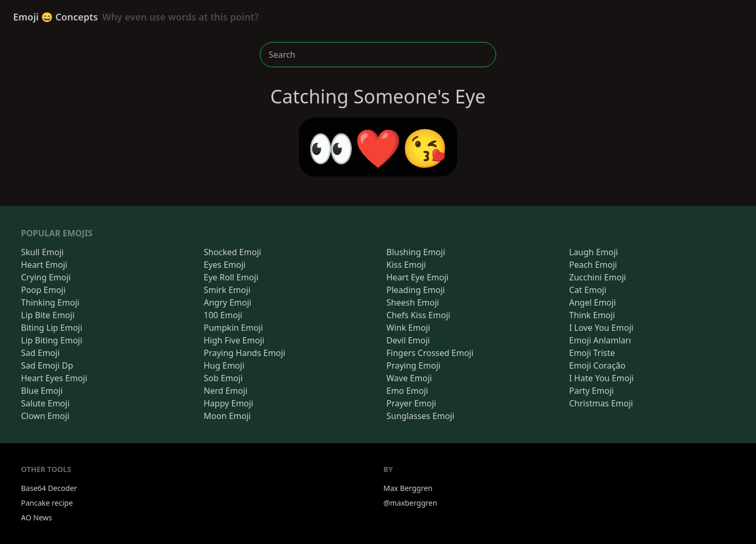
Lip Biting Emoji (52, 340)
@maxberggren (410, 503)
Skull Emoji (42, 252)
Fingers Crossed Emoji (430, 353)
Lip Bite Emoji (48, 315)
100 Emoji (223, 315)
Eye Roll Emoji (231, 277)
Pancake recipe (47, 503)
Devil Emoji (408, 340)
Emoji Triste (592, 353)
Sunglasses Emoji (420, 416)
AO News (36, 517)
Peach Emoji (593, 265)
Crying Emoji (46, 277)
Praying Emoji (413, 365)
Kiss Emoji (406, 265)
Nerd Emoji (225, 391)
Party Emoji (591, 391)
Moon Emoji (227, 416)
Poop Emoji (43, 290)
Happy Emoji (228, 403)
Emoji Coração (597, 365)
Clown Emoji (45, 416)
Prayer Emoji (411, 403)
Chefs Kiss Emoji (418, 315)
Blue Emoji (42, 391)
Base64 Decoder (49, 488)
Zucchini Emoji (597, 277)
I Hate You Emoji (601, 378)
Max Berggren (408, 488)
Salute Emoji (45, 403)
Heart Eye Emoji (417, 277)
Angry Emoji (228, 302)
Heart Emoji (44, 265)
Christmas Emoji (601, 403)
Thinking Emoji (50, 302)
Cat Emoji (588, 290)
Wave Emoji (409, 378)
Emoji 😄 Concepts (136, 17)
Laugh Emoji (594, 252)
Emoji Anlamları (600, 340)
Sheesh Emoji (413, 302)
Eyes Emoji (225, 265)
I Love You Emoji (601, 328)
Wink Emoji (408, 328)
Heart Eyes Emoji (54, 378)
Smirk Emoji (227, 290)
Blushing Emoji (416, 252)
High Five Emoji (234, 340)
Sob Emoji (223, 378)
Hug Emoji (224, 365)
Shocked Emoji (232, 252)
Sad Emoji (40, 353)
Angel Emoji (592, 302)
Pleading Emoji (416, 290)
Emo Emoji (407, 391)
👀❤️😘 (378, 147)
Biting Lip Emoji (52, 328)
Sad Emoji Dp (47, 365)
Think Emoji (592, 315)
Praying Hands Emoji (244, 353)
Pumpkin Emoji (233, 328)
